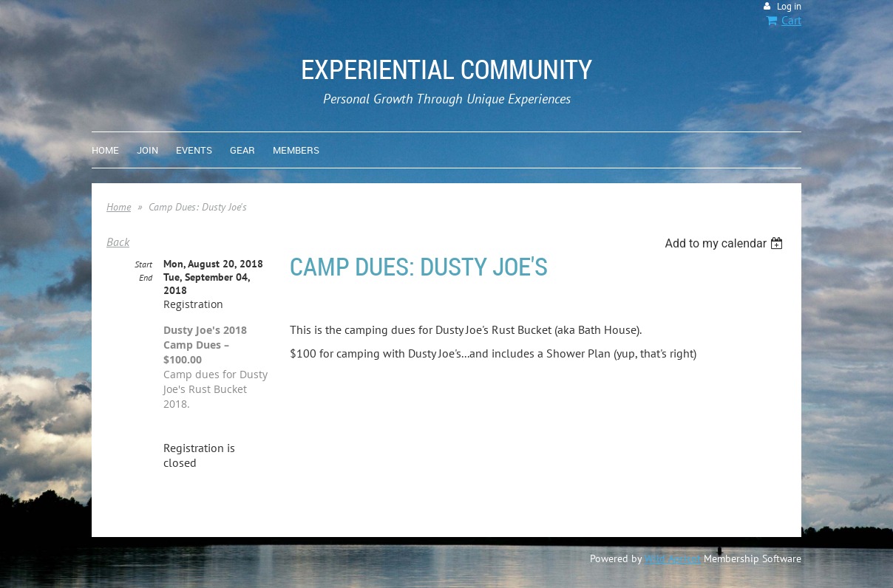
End (146, 277)
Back (118, 242)
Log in (789, 6)
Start (143, 264)
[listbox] (726, 243)
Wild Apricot (673, 558)
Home (119, 207)
